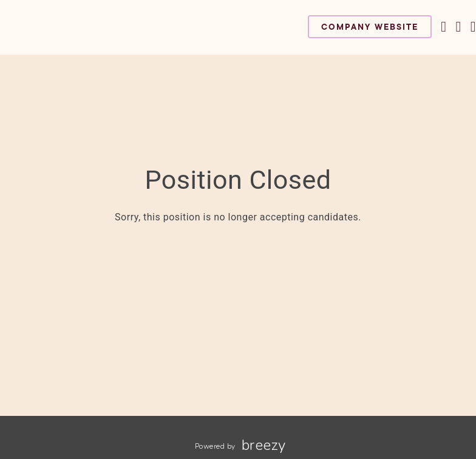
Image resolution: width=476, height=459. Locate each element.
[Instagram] (458, 27)
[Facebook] (444, 27)
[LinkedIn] (473, 27)
